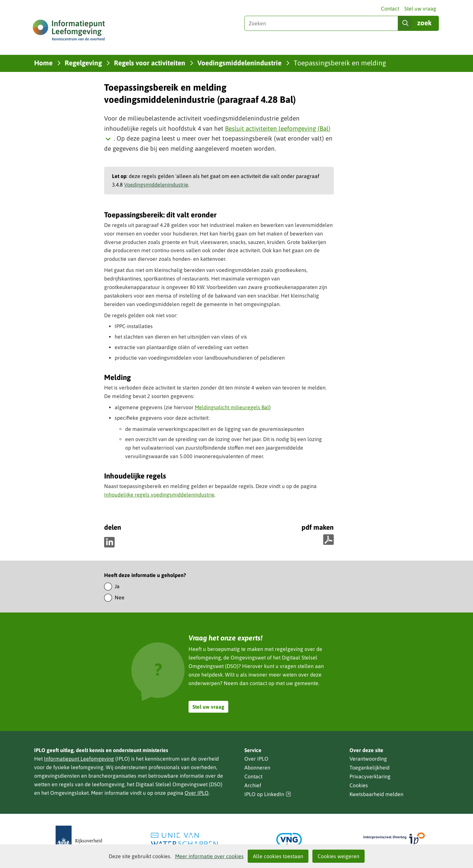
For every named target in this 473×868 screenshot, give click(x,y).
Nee (120, 597)
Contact (390, 9)
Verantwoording (368, 759)
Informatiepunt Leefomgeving (79, 759)
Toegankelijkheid (370, 768)
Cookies (359, 785)
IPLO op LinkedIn (268, 794)
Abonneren (257, 768)
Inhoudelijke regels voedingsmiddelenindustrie (159, 495)
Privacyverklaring (370, 776)
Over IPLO (197, 793)
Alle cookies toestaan (278, 856)
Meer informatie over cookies (209, 856)
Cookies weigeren (338, 856)
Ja (117, 586)
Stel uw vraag (420, 9)
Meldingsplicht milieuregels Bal (232, 407)
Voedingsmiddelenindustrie (156, 185)
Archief (253, 785)
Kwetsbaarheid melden (376, 794)
